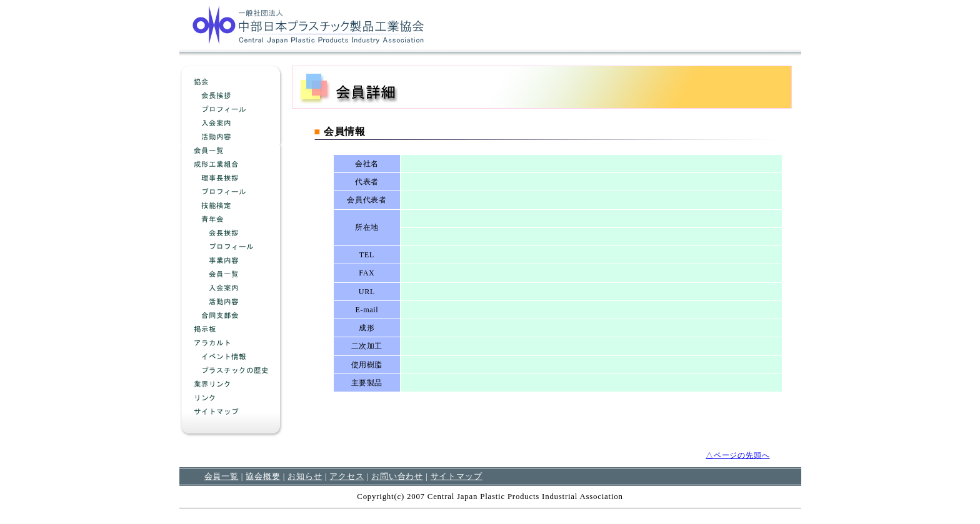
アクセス (347, 476)
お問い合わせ (397, 476)
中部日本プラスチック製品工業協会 (308, 24)
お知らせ (305, 476)
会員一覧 (222, 476)
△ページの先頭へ (737, 455)
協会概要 (263, 476)
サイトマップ (457, 476)
